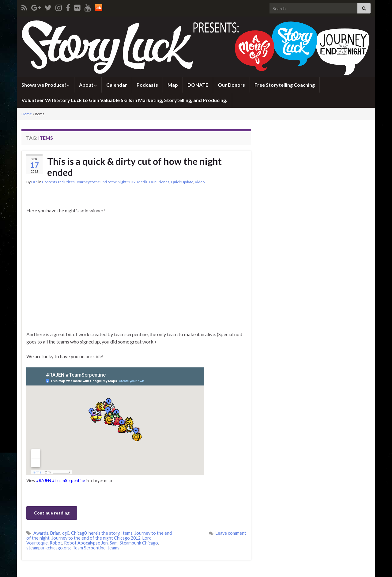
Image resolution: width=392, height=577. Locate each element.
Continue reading (52, 513)
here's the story (104, 533)
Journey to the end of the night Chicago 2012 (96, 538)
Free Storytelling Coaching (285, 85)
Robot (56, 543)
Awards (41, 533)
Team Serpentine (89, 548)
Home (27, 114)
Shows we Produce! (45, 85)
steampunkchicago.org (49, 548)
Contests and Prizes (58, 182)
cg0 (66, 533)
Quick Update (182, 182)
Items (127, 533)
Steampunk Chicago (139, 543)
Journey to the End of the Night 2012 (106, 182)
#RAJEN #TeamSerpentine (60, 480)
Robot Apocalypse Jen (86, 543)
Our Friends (159, 182)
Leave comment (231, 533)
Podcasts (147, 85)
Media (142, 182)
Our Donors (231, 85)
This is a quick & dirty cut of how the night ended (134, 167)
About (88, 85)
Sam (114, 543)
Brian (55, 533)
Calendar (117, 85)
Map (173, 85)
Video (200, 182)
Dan (34, 182)
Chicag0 (79, 533)
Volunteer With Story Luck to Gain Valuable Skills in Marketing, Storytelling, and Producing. (124, 100)
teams (113, 548)
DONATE (198, 85)
